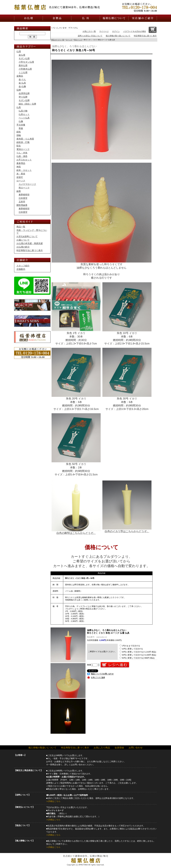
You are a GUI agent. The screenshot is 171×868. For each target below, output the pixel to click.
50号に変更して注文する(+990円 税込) (137, 658)
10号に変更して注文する (131, 649)
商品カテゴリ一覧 (58, 40)
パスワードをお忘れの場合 (135, 31)
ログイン (116, 31)
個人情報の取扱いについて (42, 748)
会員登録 (119, 748)
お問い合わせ (136, 748)
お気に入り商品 (102, 748)
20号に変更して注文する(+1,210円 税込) (138, 652)
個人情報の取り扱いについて (118, 36)
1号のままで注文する (130, 646)
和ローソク (78, 40)
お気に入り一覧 (89, 31)
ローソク (69, 40)
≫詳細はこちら (53, 801)
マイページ (104, 31)
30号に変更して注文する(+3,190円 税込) (138, 655)
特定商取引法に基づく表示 (145, 36)
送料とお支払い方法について (90, 36)
